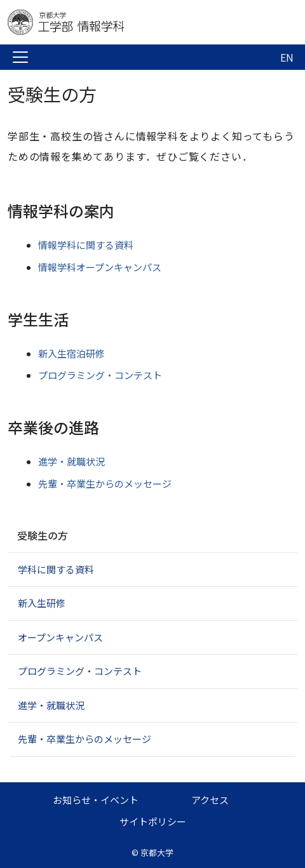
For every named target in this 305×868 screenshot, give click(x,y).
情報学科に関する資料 (86, 245)
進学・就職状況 (71, 461)
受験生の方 (43, 535)
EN (287, 57)
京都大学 (157, 852)
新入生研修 (42, 603)
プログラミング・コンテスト (100, 375)
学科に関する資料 (56, 569)
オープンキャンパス (60, 637)
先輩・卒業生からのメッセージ (105, 484)
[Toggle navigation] (20, 57)
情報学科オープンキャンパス (100, 267)
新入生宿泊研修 (71, 353)
